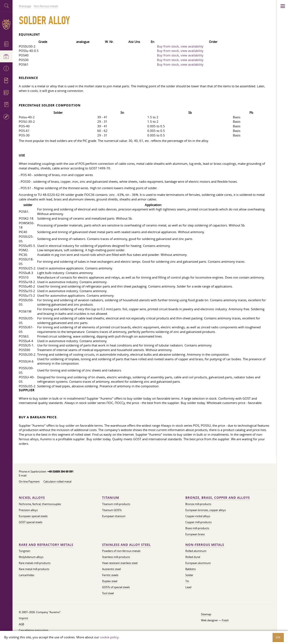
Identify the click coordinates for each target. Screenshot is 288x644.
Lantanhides (27, 575)
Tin (187, 581)
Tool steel (108, 593)
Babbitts (191, 569)
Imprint (23, 618)
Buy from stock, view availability (180, 46)
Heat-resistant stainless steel (120, 563)
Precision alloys (28, 510)
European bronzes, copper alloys (206, 510)
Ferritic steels (110, 575)
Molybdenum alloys (31, 557)
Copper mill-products (198, 522)
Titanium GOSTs (112, 510)
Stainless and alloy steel (126, 545)
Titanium (111, 498)
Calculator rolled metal (57, 481)
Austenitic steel (111, 569)
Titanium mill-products (116, 504)
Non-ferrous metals (205, 545)
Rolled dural (193, 557)
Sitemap (206, 614)
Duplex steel (110, 581)
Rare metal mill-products (34, 569)
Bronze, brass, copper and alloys (218, 498)
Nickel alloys (32, 498)
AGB (21, 624)
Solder (189, 575)
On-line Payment (29, 481)
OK (278, 637)
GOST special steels (31, 522)
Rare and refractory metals (46, 545)
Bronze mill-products (198, 504)
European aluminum (198, 563)
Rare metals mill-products (35, 563)
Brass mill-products (197, 528)
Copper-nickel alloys (198, 516)
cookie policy (109, 637)
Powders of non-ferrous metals (121, 551)
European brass (195, 534)
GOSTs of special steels (116, 587)
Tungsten (25, 551)
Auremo (6, 24)
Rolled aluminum (196, 551)
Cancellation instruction (33, 630)
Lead (188, 587)
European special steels (33, 516)
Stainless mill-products (116, 557)
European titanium (114, 516)
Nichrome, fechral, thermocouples (40, 504)
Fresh (225, 620)
